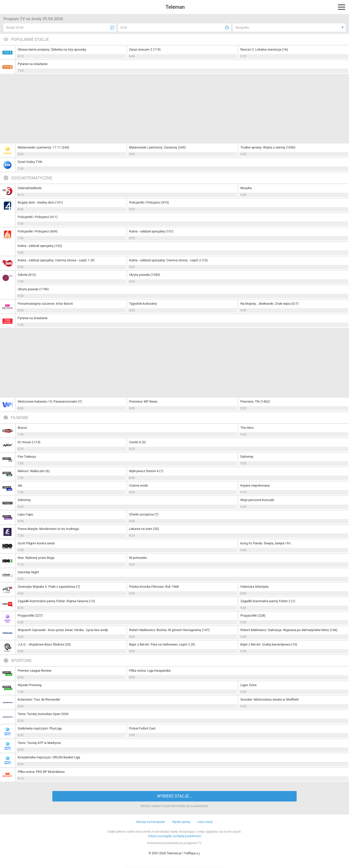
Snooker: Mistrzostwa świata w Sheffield (269, 699)
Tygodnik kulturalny (143, 304)
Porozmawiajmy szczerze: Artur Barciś (45, 304)
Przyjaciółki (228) (253, 615)
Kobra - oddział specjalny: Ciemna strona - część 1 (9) (56, 260)
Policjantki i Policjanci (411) (38, 217)
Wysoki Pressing (30, 685)
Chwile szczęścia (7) (144, 514)
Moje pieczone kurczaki (257, 500)
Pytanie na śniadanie (33, 64)
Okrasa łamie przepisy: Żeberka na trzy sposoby (52, 49)
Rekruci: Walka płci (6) (34, 471)
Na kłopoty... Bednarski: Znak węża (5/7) (269, 304)
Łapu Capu (25, 514)
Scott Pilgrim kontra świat (36, 543)
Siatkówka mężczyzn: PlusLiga (40, 728)
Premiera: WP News (143, 401)
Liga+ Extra (248, 685)
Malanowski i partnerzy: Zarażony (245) (157, 147)
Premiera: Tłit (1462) (255, 401)
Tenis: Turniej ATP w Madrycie (39, 743)
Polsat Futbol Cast (142, 728)
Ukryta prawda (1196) (33, 289)
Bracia (22, 428)
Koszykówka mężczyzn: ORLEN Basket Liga (49, 757)
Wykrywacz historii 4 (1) (146, 471)
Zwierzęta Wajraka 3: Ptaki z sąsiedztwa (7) (49, 587)
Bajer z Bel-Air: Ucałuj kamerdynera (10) (269, 644)
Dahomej (247, 457)
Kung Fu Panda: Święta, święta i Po (265, 543)
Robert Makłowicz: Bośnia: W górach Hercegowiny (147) (169, 630)
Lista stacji (205, 822)
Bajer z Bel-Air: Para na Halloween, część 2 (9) (162, 644)
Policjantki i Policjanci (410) (149, 202)
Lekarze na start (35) (144, 529)
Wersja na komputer (151, 822)
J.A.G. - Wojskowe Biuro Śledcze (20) (44, 644)
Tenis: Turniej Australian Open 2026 (43, 714)
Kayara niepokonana (255, 485)
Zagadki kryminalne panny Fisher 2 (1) (268, 601)
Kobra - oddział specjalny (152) (40, 246)
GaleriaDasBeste (30, 188)
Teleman (175, 7)
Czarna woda (138, 485)
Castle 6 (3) (137, 442)
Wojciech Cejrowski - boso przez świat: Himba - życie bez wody (63, 630)
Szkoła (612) (27, 275)
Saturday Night (28, 572)
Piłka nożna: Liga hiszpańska (150, 671)
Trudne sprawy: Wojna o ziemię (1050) (268, 147)
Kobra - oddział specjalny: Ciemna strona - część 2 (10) (168, 260)
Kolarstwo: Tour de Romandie (39, 699)
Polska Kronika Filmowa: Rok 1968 (154, 587)
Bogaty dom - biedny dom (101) (40, 202)
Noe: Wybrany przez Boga (36, 558)
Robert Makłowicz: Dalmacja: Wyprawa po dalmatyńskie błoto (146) (289, 630)
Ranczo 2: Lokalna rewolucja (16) (264, 49)
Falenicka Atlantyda (254, 587)
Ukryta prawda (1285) (145, 275)
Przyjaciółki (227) (30, 615)
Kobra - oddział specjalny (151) (151, 231)
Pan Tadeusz (27, 457)
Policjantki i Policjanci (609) (38, 231)
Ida (20, 485)
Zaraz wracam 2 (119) (145, 49)
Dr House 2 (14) (29, 442)
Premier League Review (35, 671)
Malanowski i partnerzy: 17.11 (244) (44, 147)
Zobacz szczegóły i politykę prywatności (174, 836)
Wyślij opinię (181, 822)
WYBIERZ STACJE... (174, 796)
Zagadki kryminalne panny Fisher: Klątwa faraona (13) (56, 601)
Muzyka (246, 188)
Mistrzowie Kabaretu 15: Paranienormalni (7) (50, 401)
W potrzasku (138, 558)
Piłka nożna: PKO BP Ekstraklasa (41, 772)
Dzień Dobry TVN (30, 162)
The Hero (247, 428)
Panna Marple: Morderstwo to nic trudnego (48, 529)
